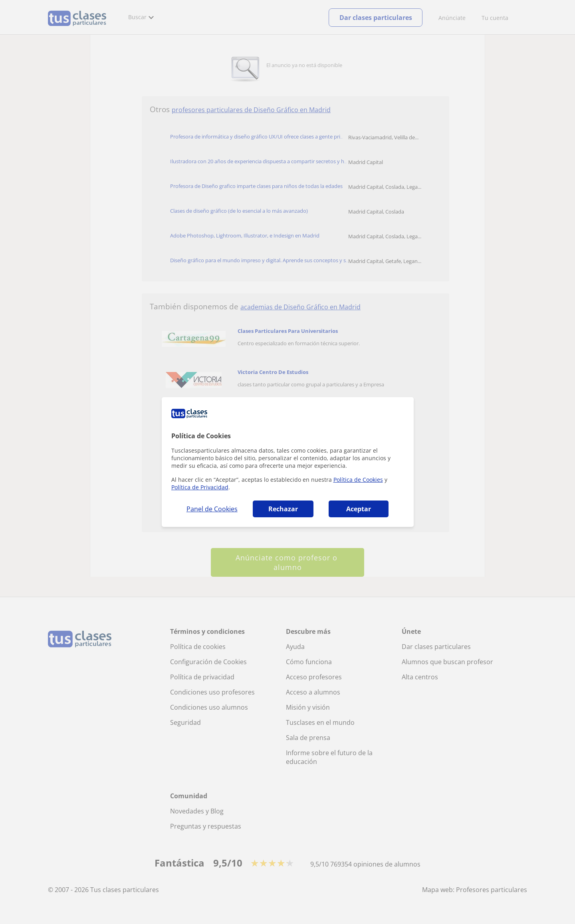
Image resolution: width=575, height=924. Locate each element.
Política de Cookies (358, 480)
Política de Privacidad (200, 487)
